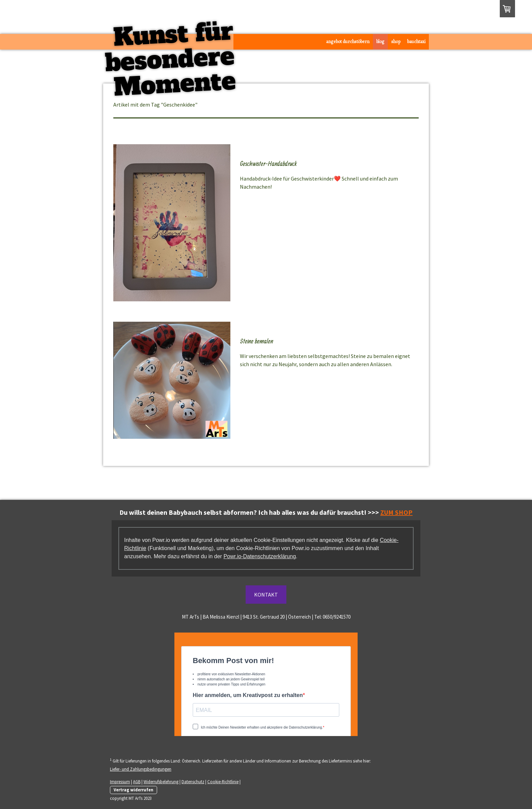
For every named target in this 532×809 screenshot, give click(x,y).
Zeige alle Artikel (399, 105)
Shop (396, 42)
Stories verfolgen (265, 148)
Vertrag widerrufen (134, 790)
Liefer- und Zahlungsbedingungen (141, 769)
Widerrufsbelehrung (161, 782)
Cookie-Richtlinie (223, 782)
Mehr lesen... (254, 198)
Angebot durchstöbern (348, 42)
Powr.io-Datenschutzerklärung (260, 556)
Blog (380, 42)
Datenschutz (193, 782)
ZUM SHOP (396, 512)
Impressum (120, 782)
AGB (137, 782)
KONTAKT (266, 595)
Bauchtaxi (416, 42)
